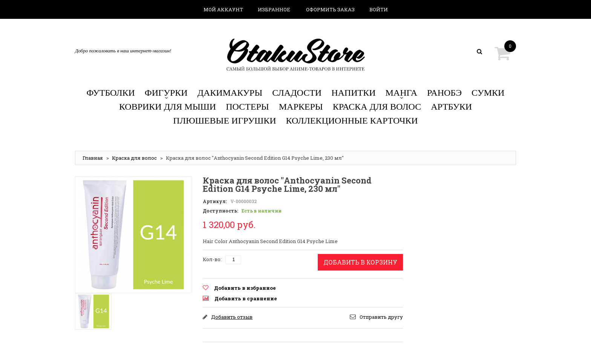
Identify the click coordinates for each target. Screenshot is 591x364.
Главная (93, 158)
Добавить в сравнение (246, 298)
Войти (379, 9)
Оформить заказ (330, 9)
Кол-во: (212, 259)
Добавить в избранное (245, 288)
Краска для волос (134, 158)
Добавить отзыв (232, 317)
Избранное (274, 9)
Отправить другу (381, 317)
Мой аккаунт (223, 9)
